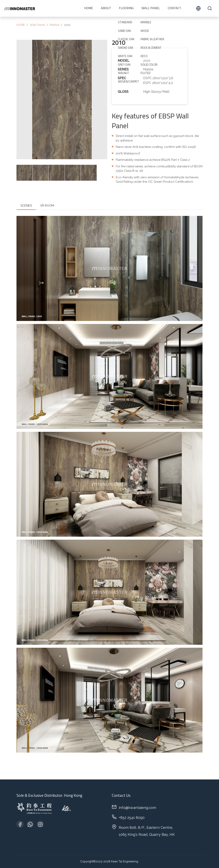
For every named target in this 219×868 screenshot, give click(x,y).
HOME (89, 8)
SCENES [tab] (26, 206)
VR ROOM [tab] (47, 206)
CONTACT (174, 8)
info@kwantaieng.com (137, 808)
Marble (55, 25)
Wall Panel (151, 8)
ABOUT (106, 8)
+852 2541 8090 (132, 818)
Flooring (126, 8)
